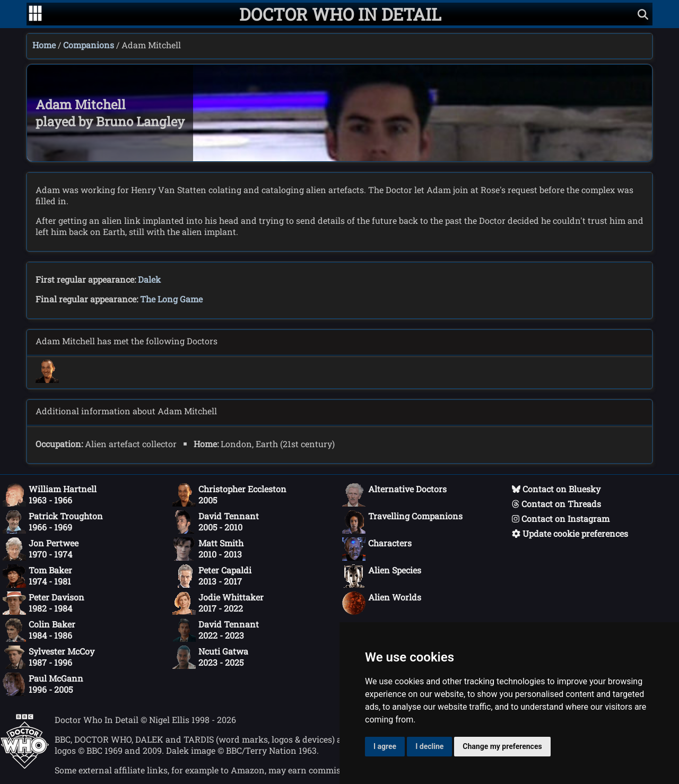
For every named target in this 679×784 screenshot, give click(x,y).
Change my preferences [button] (502, 746)
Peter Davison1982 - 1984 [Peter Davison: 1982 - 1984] (43, 603)
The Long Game (171, 299)
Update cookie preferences (570, 533)
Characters (377, 549)
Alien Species (382, 576)
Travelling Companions (402, 522)
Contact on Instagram (561, 519)
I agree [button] (385, 746)
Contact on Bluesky (556, 489)
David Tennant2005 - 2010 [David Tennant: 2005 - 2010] (216, 522)
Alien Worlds (382, 603)
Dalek (149, 279)
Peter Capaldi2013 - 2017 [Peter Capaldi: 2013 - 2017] (212, 576)
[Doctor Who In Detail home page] (340, 14)
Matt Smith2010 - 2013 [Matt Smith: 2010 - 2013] (208, 549)
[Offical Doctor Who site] (25, 766)
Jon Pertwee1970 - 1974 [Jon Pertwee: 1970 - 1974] (41, 549)
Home (44, 45)
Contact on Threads (556, 504)
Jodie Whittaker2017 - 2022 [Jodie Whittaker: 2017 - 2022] (218, 603)
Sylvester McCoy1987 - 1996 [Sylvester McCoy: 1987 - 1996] (49, 657)
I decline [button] (429, 746)
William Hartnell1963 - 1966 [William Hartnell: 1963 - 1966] (50, 495)
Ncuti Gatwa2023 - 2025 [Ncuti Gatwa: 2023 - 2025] (210, 657)
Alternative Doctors (394, 495)
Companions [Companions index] (89, 45)
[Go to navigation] (35, 14)
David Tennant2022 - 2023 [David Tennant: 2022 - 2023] (216, 630)
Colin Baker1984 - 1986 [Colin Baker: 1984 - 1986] (39, 630)
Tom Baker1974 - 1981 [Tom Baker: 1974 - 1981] (37, 576)
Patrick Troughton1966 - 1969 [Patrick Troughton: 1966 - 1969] (53, 522)
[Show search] (643, 14)
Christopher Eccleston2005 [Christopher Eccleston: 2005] (229, 495)
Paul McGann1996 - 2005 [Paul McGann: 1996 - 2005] (43, 684)
